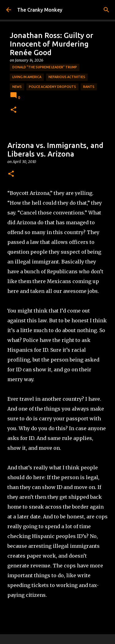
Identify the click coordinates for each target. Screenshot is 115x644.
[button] (13, 110)
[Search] (106, 10)
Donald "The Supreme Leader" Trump (45, 67)
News (17, 87)
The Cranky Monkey (40, 10)
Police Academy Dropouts (52, 87)
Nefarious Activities (67, 77)
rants (89, 87)
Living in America (27, 77)
